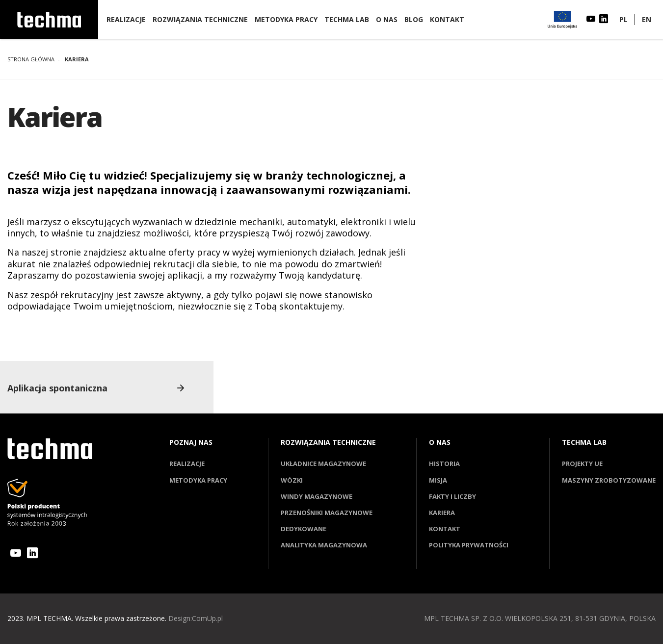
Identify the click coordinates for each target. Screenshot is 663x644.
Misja (438, 480)
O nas (387, 19)
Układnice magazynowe (323, 464)
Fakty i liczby (452, 496)
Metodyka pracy (286, 19)
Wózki (292, 480)
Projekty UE (582, 464)
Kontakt (447, 19)
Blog (414, 19)
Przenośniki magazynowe (327, 513)
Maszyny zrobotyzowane (609, 480)
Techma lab (347, 19)
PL (623, 19)
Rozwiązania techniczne (200, 19)
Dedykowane (304, 529)
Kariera (442, 513)
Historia (444, 464)
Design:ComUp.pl (196, 618)
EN (647, 19)
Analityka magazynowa (324, 545)
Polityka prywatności (469, 545)
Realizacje (126, 19)
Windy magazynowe (317, 496)
